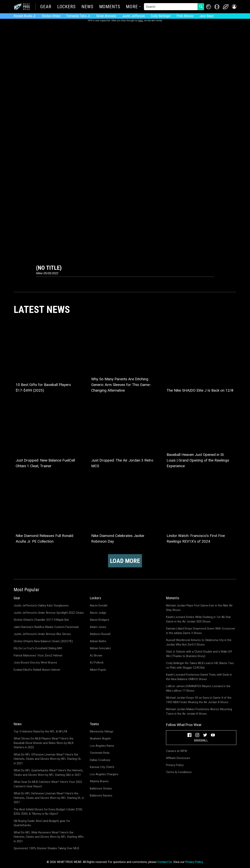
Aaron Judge (98, 613)
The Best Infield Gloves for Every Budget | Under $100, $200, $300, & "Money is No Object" (48, 812)
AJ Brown (96, 655)
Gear (46, 7)
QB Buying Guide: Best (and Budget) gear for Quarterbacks (42, 823)
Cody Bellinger (161, 16)
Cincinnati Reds (100, 753)
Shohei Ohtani (51, 16)
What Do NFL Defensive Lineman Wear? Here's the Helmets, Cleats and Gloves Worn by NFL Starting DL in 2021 (49, 798)
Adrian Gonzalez (100, 648)
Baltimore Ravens (101, 796)
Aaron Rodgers (100, 620)
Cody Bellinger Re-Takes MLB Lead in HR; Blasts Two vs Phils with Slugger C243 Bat (200, 665)
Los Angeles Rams (102, 746)
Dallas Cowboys (100, 760)
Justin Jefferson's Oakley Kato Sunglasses (41, 605)
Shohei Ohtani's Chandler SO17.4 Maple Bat (41, 620)
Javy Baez (207, 16)
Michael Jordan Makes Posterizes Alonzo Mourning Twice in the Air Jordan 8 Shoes (199, 711)
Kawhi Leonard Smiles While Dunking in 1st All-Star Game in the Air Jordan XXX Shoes (198, 619)
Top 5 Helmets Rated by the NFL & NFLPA (40, 731)
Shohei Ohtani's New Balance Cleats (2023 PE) (43, 641)
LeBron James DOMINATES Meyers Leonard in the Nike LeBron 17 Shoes (198, 688)
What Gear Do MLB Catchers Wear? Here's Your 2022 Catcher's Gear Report (48, 784)
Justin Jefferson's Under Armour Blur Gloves (42, 634)
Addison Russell (100, 634)
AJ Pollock (97, 663)
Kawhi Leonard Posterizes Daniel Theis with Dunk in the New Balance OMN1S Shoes (199, 677)
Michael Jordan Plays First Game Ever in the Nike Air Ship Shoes (199, 608)
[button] (234, 7)
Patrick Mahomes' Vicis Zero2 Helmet (38, 655)
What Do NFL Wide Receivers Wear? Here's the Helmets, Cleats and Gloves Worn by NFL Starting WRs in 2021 (49, 837)
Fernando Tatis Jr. (78, 16)
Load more (125, 561)
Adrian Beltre (98, 641)
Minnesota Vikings (102, 731)
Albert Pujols (98, 670)
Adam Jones (98, 627)
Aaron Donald (99, 605)
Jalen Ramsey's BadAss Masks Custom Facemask (46, 627)
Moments (110, 7)
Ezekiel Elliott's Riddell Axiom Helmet (37, 670)
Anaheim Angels (100, 739)
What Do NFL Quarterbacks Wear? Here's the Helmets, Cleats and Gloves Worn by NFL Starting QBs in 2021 (48, 773)
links (141, 21)
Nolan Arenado (106, 16)
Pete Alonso (185, 16)
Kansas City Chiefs (102, 767)
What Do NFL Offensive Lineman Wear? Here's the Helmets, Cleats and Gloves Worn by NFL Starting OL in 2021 (47, 759)
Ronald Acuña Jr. (25, 16)
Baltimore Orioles (101, 789)
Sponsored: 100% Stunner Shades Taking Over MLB (46, 848)
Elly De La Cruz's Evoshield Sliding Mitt (38, 648)
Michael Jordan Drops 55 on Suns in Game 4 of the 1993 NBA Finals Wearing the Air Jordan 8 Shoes (199, 700)
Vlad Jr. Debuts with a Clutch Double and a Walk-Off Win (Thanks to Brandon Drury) (199, 654)
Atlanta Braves (99, 781)
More (132, 7)
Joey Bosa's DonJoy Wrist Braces (35, 663)
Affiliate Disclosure (178, 758)
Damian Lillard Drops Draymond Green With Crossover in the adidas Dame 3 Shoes (201, 631)
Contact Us (165, 862)
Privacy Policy (175, 765)
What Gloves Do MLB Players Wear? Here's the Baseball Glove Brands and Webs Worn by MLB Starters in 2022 (44, 743)
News (87, 7)
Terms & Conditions (179, 772)
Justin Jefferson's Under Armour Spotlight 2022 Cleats (49, 613)
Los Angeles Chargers (104, 774)
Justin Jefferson (133, 16)
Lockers (66, 7)
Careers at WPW (177, 751)
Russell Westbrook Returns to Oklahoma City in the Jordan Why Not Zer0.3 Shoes (199, 642)
